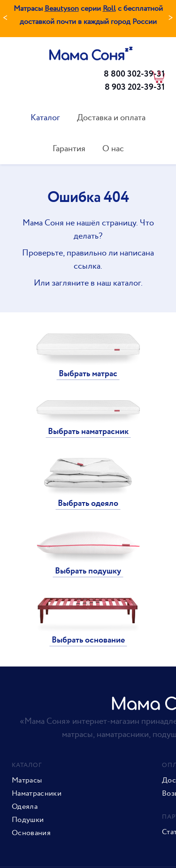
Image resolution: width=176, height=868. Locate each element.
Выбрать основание (88, 640)
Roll (109, 9)
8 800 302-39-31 (134, 74)
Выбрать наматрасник (88, 432)
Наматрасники (37, 794)
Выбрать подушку (88, 571)
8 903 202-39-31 (135, 87)
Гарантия (69, 149)
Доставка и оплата (111, 118)
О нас (113, 149)
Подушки (28, 820)
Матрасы (27, 781)
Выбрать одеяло (88, 504)
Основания (31, 833)
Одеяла (25, 807)
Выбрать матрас (88, 374)
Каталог (45, 118)
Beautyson (62, 9)
